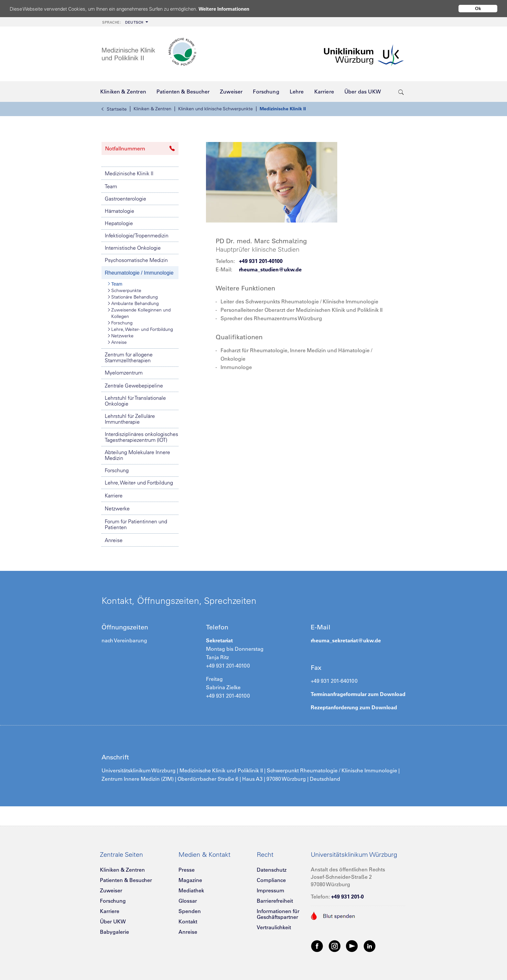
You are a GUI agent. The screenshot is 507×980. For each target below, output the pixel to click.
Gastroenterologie (125, 199)
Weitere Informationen (224, 9)
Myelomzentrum (124, 373)
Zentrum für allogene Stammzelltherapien (129, 357)
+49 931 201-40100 (261, 261)
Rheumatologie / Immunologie (139, 273)
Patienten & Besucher (126, 880)
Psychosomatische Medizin (136, 260)
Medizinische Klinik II (283, 109)
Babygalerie (114, 932)
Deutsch (123, 22)
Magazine (190, 880)
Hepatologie (119, 223)
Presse (187, 870)
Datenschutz (272, 870)
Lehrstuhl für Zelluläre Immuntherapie (130, 419)
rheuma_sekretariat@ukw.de (346, 640)
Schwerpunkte (125, 290)
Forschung (120, 323)
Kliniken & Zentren (152, 109)
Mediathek (191, 890)
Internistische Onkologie (133, 248)
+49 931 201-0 (347, 897)
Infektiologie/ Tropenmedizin (137, 235)
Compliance (271, 880)
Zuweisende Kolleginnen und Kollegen (139, 313)
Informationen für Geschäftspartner (278, 914)
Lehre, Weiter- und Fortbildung (140, 329)
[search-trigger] (401, 92)
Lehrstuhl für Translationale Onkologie (135, 401)
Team (111, 186)
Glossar (188, 901)
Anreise (117, 342)
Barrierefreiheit (275, 901)
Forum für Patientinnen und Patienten (136, 524)
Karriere (114, 495)
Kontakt (188, 921)
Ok (478, 8)
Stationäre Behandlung (133, 297)
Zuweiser (111, 890)
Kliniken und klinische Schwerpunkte (216, 109)
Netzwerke (121, 336)
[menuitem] (124, 22)
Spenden (190, 911)
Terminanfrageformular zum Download (358, 694)
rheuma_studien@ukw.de (270, 269)
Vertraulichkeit (274, 927)
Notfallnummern (140, 148)
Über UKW (113, 921)
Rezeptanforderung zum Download (354, 707)
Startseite (114, 109)
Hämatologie (119, 211)
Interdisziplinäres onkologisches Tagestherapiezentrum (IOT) (141, 437)
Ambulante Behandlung (133, 303)
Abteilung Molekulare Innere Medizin (137, 455)
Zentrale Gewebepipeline (134, 386)
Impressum (270, 890)
